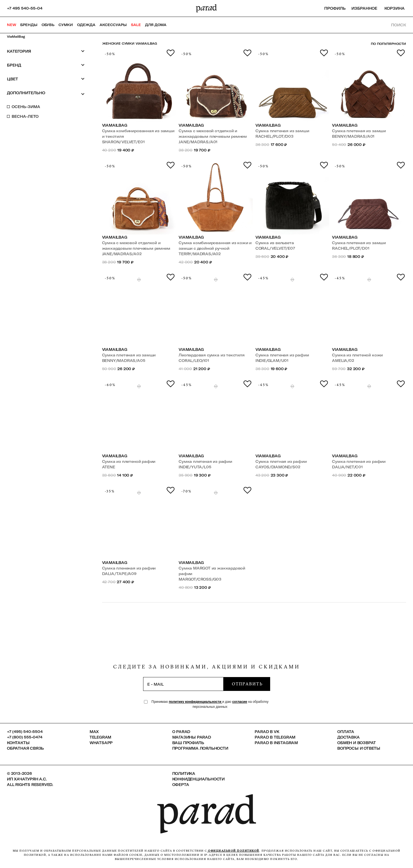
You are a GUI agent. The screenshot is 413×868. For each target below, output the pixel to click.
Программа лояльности (200, 748)
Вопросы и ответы (359, 748)
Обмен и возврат (357, 743)
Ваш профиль (188, 743)
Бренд (46, 65)
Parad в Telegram (275, 737)
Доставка (348, 737)
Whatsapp (101, 743)
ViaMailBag (16, 37)
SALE (136, 25)
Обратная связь (25, 748)
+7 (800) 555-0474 (25, 737)
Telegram (100, 737)
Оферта (181, 785)
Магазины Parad (192, 737)
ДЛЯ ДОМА (156, 25)
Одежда (86, 25)
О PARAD (181, 732)
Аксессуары (113, 25)
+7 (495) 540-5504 (25, 732)
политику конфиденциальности (196, 702)
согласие (240, 702)
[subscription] (183, 684)
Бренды (29, 25)
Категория (46, 51)
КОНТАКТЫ (18, 743)
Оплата (346, 732)
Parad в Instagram (276, 743)
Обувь (48, 25)
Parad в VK (267, 732)
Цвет (46, 79)
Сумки (66, 25)
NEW (12, 25)
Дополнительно (46, 93)
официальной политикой (233, 851)
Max (94, 732)
